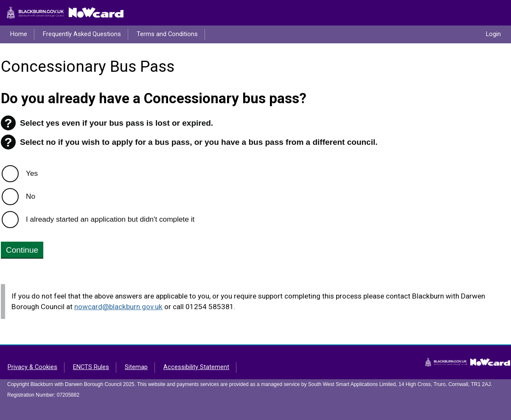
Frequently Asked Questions (82, 34)
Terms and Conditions (167, 34)
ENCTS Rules (91, 367)
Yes (32, 173)
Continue (22, 250)
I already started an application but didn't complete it (110, 219)
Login (493, 34)
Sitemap (136, 367)
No (31, 196)
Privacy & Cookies (32, 367)
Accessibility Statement (196, 367)
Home (19, 34)
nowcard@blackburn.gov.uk (118, 307)
